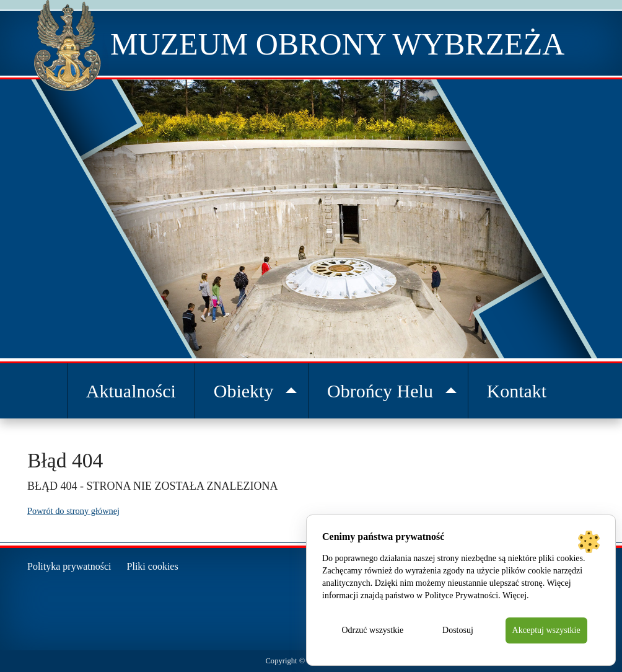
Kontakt (517, 391)
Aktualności (131, 391)
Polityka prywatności (69, 566)
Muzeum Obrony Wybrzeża (337, 44)
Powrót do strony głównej (73, 511)
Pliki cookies (153, 566)
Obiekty (244, 391)
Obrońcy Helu (380, 391)
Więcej (515, 595)
